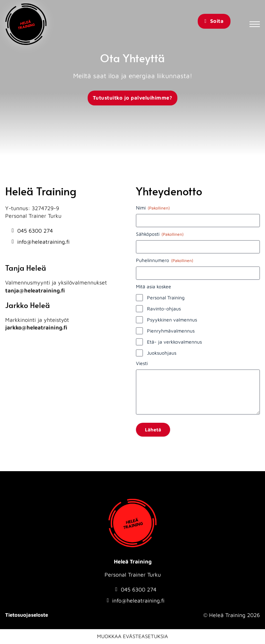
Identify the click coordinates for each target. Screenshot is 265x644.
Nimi (153, 208)
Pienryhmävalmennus (171, 331)
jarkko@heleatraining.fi (36, 327)
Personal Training (166, 297)
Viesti (142, 363)
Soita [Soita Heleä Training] (214, 21)
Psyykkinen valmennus (172, 320)
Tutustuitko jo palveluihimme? (133, 98)
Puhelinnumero (165, 260)
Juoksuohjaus (162, 353)
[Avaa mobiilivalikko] (255, 24)
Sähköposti (160, 234)
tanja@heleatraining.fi (35, 290)
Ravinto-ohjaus (164, 309)
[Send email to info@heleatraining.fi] (41, 242)
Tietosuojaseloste (27, 615)
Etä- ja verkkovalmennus (174, 342)
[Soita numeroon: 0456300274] (41, 231)
